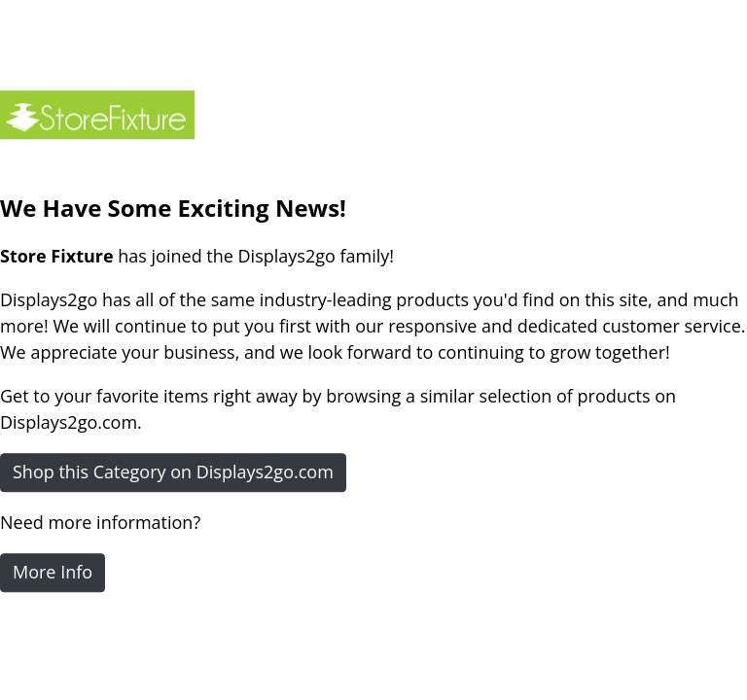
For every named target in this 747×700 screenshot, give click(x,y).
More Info (53, 572)
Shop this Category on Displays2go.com (173, 472)
